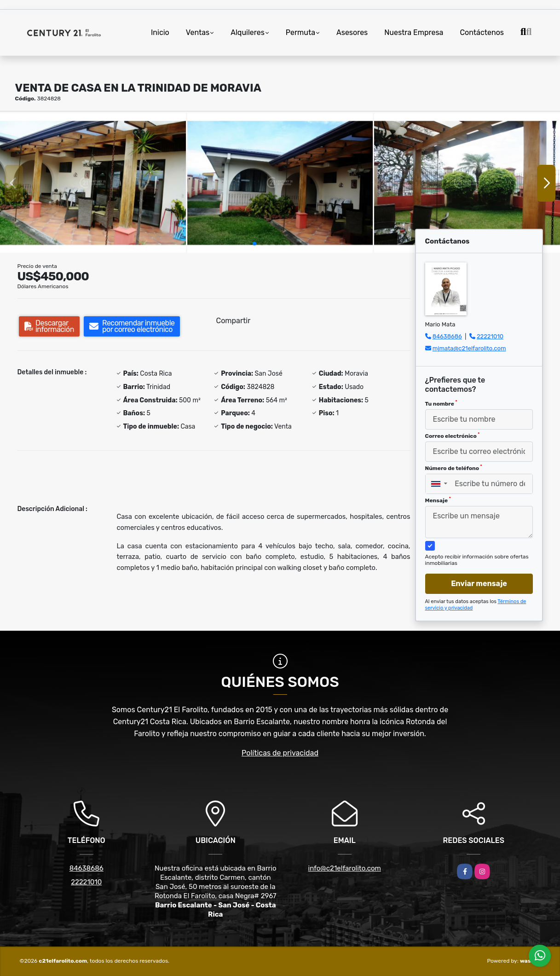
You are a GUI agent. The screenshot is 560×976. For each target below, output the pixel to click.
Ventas (198, 32)
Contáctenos (482, 32)
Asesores (352, 32)
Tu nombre (441, 403)
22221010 (490, 336)
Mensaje (438, 500)
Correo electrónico (453, 436)
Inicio (160, 32)
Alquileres (248, 32)
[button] (254, 244)
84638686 (447, 336)
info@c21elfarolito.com (345, 868)
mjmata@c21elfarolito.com (469, 348)
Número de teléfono (454, 468)
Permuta (300, 32)
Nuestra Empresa (414, 32)
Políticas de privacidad (280, 753)
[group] (93, 183)
